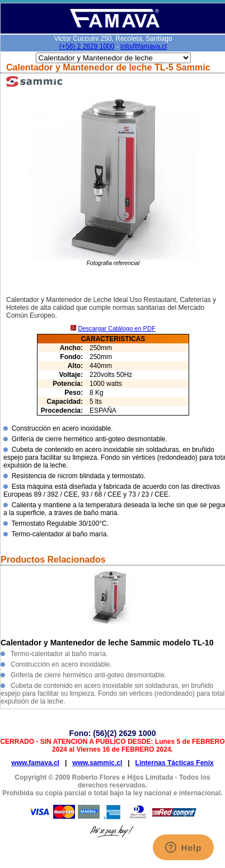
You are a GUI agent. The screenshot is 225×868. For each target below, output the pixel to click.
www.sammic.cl (97, 763)
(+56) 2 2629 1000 (87, 46)
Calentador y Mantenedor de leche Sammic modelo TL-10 (107, 643)
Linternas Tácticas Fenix (175, 763)
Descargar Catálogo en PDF (116, 328)
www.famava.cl (35, 763)
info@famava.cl (144, 46)
